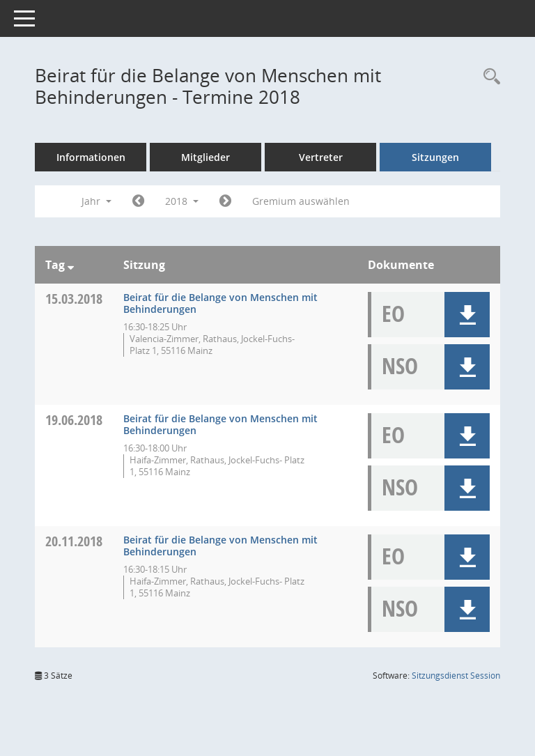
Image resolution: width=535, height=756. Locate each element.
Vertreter (321, 157)
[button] (467, 315)
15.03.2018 (74, 299)
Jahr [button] (96, 201)
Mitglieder (206, 157)
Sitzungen (435, 157)
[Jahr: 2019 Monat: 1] (225, 201)
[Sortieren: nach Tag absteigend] (71, 265)
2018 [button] (182, 201)
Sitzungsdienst (456, 676)
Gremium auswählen (301, 201)
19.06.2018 (74, 420)
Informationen (91, 157)
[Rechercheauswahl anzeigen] (488, 77)
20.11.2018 (74, 541)
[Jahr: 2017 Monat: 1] (138, 201)
